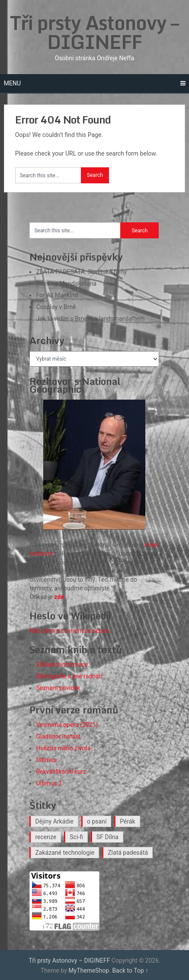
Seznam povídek (58, 688)
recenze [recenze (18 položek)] (46, 837)
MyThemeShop (89, 970)
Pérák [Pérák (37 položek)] (127, 821)
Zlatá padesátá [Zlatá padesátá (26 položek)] (128, 853)
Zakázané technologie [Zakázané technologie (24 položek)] (65, 853)
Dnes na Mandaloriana (66, 283)
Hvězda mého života (63, 748)
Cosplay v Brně (56, 307)
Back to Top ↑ (130, 970)
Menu (12, 83)
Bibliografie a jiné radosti (69, 676)
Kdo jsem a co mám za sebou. (70, 631)
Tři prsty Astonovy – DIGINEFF (94, 32)
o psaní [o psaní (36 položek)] (97, 821)
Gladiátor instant (58, 736)
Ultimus (46, 760)
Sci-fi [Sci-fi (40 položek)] (76, 837)
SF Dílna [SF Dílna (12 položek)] (107, 837)
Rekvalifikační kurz (61, 772)
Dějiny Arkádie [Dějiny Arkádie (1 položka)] (54, 821)
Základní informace (62, 664)
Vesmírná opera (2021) (67, 725)
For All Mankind (57, 295)
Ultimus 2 (49, 783)
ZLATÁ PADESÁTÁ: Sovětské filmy (81, 272)
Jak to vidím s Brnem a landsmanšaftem (90, 319)
